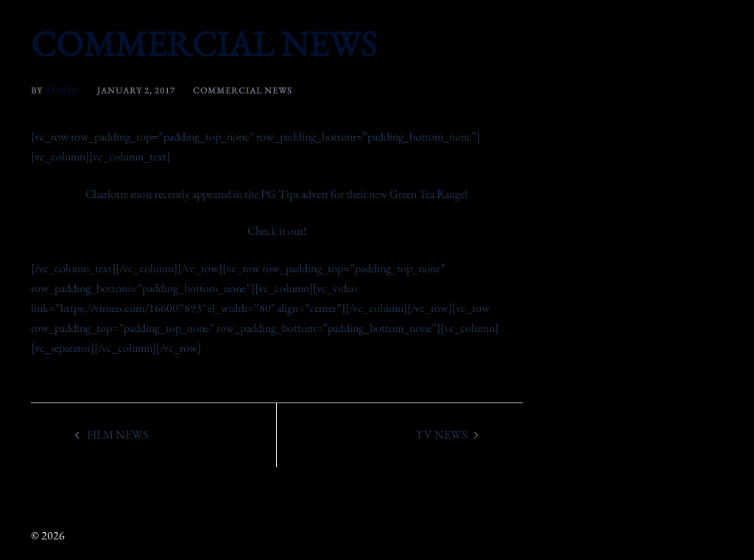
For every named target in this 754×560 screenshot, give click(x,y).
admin (62, 91)
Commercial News (243, 91)
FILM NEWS (117, 435)
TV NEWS (441, 435)
